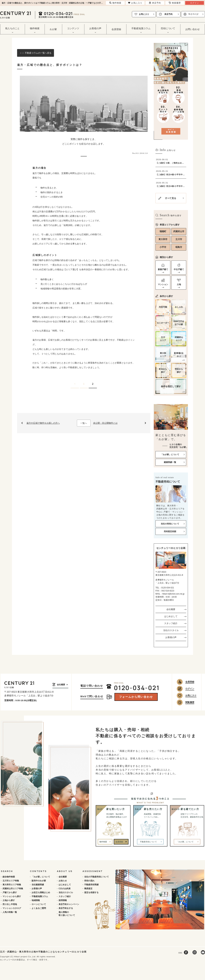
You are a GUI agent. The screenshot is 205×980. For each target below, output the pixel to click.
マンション (163, 284)
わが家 (53, 29)
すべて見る (171, 198)
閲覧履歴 (190, 702)
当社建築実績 (38, 885)
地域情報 (36, 900)
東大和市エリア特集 (12, 885)
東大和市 (163, 239)
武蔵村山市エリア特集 (13, 889)
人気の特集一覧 (10, 912)
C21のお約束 (65, 889)
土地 (179, 284)
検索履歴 (175, 3)
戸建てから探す (10, 892)
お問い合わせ (193, 29)
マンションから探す (12, 896)
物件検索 (103, 842)
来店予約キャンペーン (69, 904)
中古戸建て (179, 269)
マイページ (193, 14)
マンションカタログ (12, 908)
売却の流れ (89, 881)
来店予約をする (66, 908)
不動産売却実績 (91, 885)
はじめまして (171, 616)
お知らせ (63, 881)
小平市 (163, 247)
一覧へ (84, 423)
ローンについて (39, 904)
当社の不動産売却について (97, 877)
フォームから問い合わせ (136, 697)
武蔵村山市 (179, 231)
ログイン (190, 689)
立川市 (179, 239)
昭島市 (179, 247)
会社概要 (171, 609)
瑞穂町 (163, 231)
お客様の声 (171, 637)
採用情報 (63, 900)
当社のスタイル (171, 630)
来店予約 (168, 14)
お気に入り (144, 14)
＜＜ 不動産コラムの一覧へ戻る (36, 53)
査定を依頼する (91, 892)
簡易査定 (88, 889)
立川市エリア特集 (11, 881)
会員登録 (116, 29)
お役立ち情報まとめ (41, 892)
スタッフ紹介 (171, 623)
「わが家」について (41, 877)
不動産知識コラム (40, 896)
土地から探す (9, 900)
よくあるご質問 (39, 908)
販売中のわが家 (39, 881)
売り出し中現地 (10, 904)
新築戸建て (163, 269)
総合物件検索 (9, 877)
